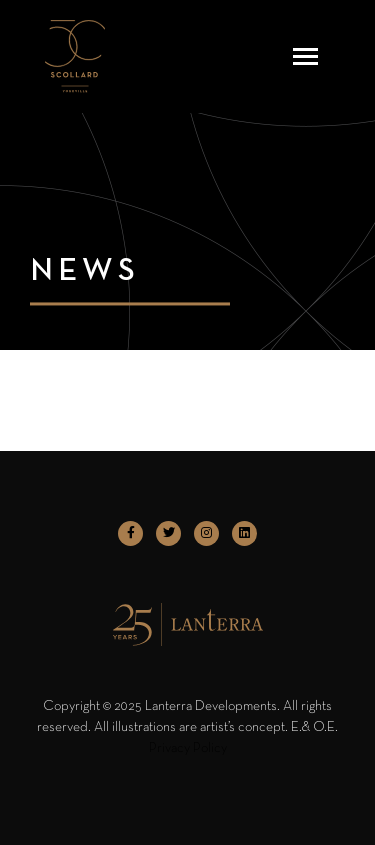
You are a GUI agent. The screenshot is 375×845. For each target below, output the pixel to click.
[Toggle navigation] (305, 56)
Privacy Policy (188, 748)
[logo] (75, 56)
